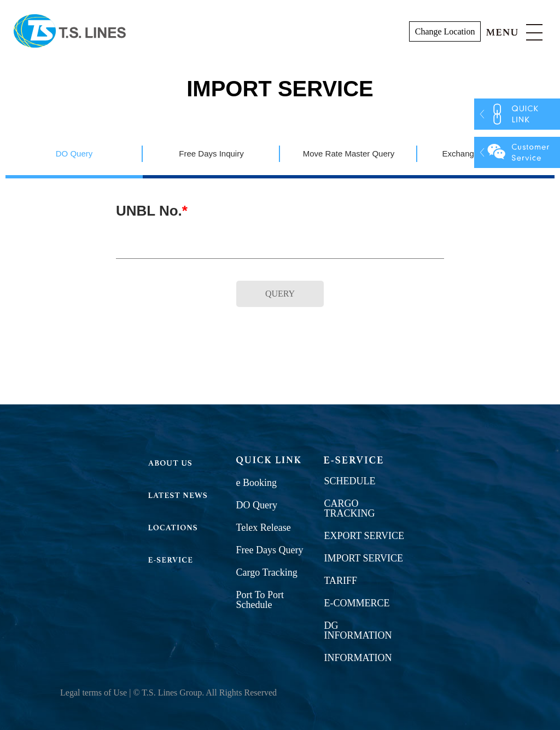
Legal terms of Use (94, 693)
